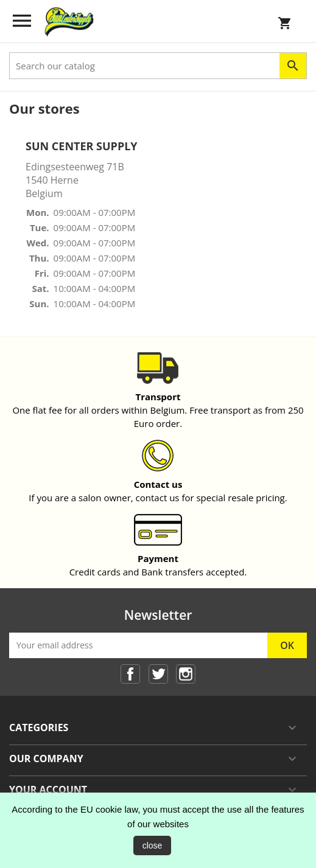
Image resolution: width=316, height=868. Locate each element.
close (153, 845)
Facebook (130, 674)
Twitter (158, 674)
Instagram (186, 674)
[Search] (158, 66)
